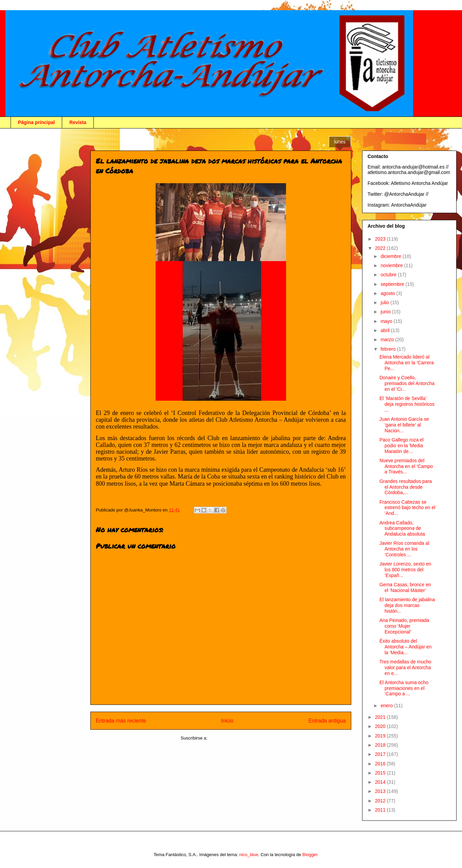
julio (385, 302)
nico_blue (249, 855)
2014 (381, 782)
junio (386, 312)
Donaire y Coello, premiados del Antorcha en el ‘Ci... (407, 383)
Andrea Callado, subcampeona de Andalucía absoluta (402, 528)
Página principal (36, 122)
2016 (381, 764)
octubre (389, 275)
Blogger (310, 855)
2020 (381, 726)
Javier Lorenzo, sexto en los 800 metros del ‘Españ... (405, 570)
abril (386, 330)
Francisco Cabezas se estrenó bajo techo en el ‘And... (407, 508)
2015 (381, 773)
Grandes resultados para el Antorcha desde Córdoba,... (406, 487)
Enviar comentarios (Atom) (235, 738)
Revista (78, 122)
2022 (381, 248)
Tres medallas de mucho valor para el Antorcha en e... (405, 667)
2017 (381, 754)
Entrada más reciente (121, 721)
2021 (381, 717)
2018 (381, 745)
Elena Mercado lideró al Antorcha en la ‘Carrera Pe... (407, 363)
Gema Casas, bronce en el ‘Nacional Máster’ (405, 587)
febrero (389, 349)
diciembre (392, 256)
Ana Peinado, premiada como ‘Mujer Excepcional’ (404, 626)
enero (387, 706)
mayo (387, 321)
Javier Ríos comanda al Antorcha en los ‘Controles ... (404, 549)
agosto (388, 293)
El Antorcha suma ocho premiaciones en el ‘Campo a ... (404, 688)
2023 (381, 239)
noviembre (392, 265)
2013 (381, 791)
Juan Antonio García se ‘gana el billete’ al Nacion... (404, 425)
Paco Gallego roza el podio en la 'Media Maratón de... (402, 446)
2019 (381, 736)
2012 (381, 801)
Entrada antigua (327, 721)
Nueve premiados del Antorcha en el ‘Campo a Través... (406, 466)
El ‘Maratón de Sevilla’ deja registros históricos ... (407, 404)
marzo (388, 340)
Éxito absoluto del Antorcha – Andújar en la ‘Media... (406, 647)
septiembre (393, 284)
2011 (381, 810)
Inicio (227, 721)
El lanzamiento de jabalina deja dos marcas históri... (407, 605)
